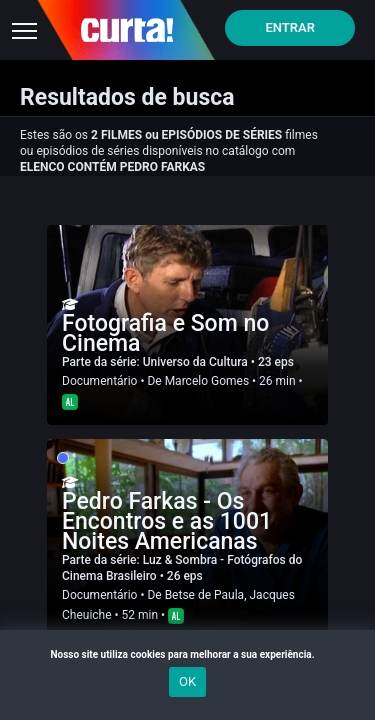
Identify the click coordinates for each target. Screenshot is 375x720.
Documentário (99, 381)
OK (187, 681)
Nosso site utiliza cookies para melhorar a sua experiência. (187, 654)
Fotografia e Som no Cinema (165, 333)
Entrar (290, 27)
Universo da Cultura (197, 362)
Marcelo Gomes (207, 381)
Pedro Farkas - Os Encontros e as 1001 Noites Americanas (167, 521)
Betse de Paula (205, 595)
